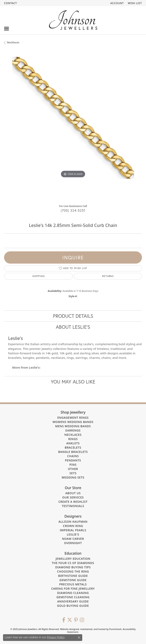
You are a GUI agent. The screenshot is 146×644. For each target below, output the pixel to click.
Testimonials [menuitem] (73, 506)
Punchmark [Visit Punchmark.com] (115, 629)
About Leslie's (73, 327)
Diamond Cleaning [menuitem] (73, 593)
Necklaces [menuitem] (73, 435)
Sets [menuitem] (73, 473)
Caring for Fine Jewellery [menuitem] (73, 589)
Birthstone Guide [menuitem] (73, 576)
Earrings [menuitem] (73, 430)
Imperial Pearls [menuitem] (73, 530)
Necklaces (13, 42)
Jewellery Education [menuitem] (73, 559)
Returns (108, 276)
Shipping (38, 276)
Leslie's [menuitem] (73, 535)
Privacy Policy (56, 637)
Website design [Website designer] (68, 629)
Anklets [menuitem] (73, 443)
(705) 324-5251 (73, 210)
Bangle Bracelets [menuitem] (73, 452)
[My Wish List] (135, 3)
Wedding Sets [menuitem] (73, 477)
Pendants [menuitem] (73, 460)
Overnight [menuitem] (73, 543)
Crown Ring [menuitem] (73, 526)
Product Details (73, 316)
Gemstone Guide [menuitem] (73, 580)
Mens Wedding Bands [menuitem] (73, 426)
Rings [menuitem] (73, 439)
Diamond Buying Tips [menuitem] (73, 567)
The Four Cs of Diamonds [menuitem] (73, 563)
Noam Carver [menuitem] (73, 539)
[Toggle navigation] (6, 29)
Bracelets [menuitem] (73, 447)
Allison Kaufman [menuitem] (73, 522)
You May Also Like (73, 382)
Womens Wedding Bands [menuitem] (73, 422)
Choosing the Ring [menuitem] (73, 572)
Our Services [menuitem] (73, 498)
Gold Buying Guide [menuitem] (73, 606)
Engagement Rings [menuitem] (73, 418)
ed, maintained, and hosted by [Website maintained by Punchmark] (93, 629)
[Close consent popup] (79, 637)
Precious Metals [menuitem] (73, 584)
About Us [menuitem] (73, 493)
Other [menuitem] (73, 469)
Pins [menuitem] (73, 465)
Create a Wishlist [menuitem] (73, 502)
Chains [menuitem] (73, 456)
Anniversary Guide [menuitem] (73, 602)
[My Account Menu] (117, 3)
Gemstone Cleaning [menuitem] (73, 597)
